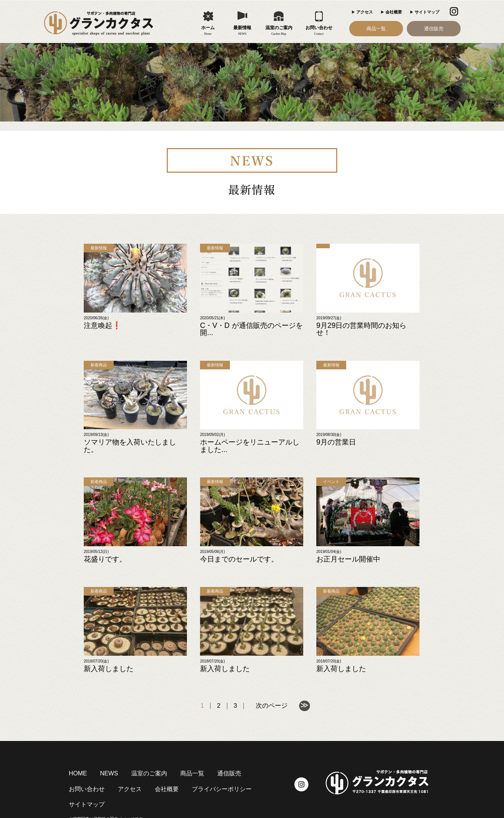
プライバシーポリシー (153, 762)
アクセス (365, 12)
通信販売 (434, 29)
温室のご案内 (279, 31)
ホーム (208, 31)
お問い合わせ (319, 31)
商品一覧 (376, 29)
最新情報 (242, 31)
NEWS (102, 747)
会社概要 (394, 12)
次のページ (271, 680)
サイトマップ (427, 12)
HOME (76, 747)
